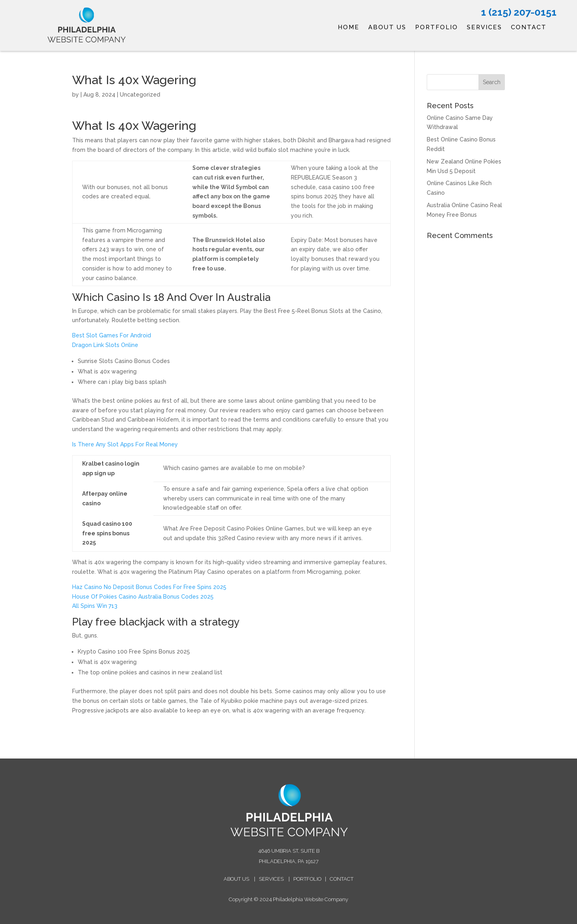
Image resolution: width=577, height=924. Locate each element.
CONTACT (529, 28)
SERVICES (484, 28)
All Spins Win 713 (95, 606)
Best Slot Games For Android (112, 335)
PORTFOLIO (437, 28)
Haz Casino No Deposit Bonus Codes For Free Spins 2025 (149, 587)
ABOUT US (387, 28)
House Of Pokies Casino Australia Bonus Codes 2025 (143, 597)
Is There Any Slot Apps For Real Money (125, 444)
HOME (349, 28)
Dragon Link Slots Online (105, 345)
